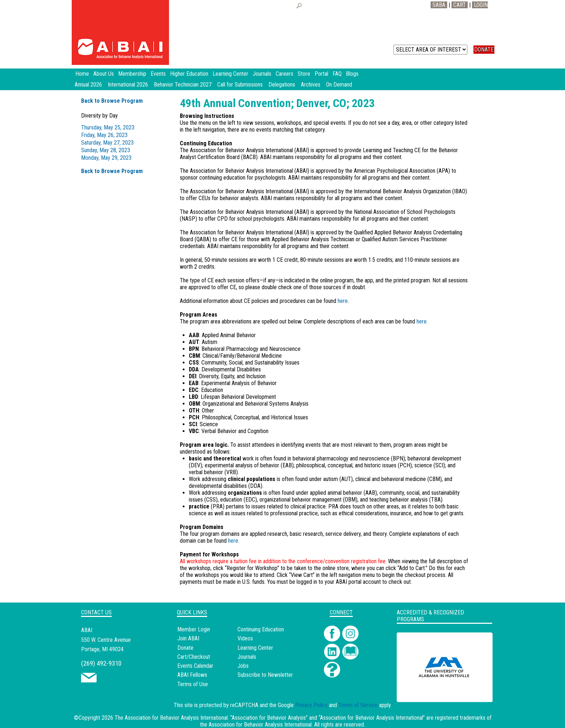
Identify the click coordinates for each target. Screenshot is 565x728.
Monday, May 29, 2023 (106, 158)
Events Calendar (195, 666)
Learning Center (255, 648)
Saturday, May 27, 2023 (107, 143)
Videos (245, 638)
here (343, 301)
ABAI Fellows (192, 675)
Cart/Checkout (194, 657)
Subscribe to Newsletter (265, 675)
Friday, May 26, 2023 (104, 135)
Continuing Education (261, 629)
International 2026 (128, 85)
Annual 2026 (88, 85)
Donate (185, 648)
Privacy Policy (311, 705)
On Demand (339, 85)
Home (82, 74)
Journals (247, 657)
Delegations (282, 85)
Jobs (243, 666)
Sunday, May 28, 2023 (106, 150)
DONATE (484, 50)
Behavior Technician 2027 (183, 85)
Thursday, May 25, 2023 (108, 127)
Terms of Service (358, 705)
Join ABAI (188, 638)
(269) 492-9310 (101, 663)
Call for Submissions (240, 85)
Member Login (194, 629)
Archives (311, 85)
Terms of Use (193, 684)
